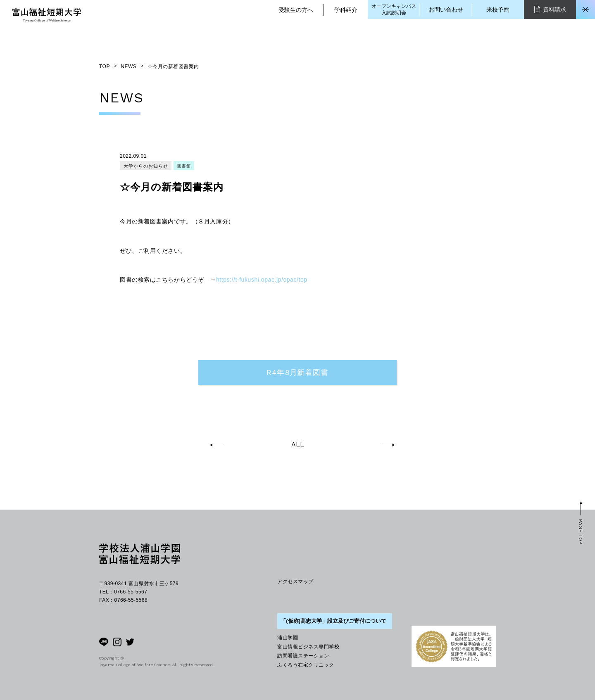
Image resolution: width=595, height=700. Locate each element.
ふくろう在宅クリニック (306, 665)
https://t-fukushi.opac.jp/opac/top (262, 280)
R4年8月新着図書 (297, 372)
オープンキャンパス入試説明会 (394, 9)
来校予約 (498, 9)
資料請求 (550, 9)
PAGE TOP (581, 532)
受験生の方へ (296, 10)
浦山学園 (288, 638)
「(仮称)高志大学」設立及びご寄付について (333, 621)
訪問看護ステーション (303, 656)
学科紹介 (346, 10)
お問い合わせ (446, 9)
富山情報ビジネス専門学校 (308, 647)
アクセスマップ (295, 581)
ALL (298, 444)
